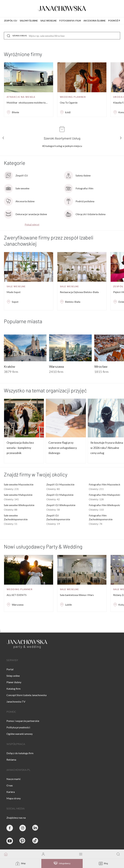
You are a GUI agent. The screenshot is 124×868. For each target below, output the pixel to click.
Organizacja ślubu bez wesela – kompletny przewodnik (20, 448)
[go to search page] (118, 854)
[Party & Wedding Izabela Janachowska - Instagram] (23, 828)
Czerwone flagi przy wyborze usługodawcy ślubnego (63, 448)
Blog (103, 863)
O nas (10, 785)
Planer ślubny (14, 682)
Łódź (68, 112)
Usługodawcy (62, 863)
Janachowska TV (16, 701)
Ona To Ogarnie (69, 102)
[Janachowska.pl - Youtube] (10, 841)
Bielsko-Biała (73, 302)
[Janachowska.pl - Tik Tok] (36, 841)
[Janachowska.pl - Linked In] (36, 828)
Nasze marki (13, 779)
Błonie (15, 112)
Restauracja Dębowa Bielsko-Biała (79, 292)
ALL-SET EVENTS (17, 595)
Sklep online (13, 676)
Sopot (15, 302)
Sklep (21, 864)
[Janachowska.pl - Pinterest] (23, 841)
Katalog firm (13, 689)
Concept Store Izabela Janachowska (26, 695)
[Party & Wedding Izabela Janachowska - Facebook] (10, 828)
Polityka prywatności (18, 727)
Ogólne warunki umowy (20, 734)
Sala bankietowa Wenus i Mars (77, 595)
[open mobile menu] (81, 854)
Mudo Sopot (14, 292)
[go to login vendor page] (43, 854)
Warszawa (18, 605)
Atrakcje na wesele (21, 97)
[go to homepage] (6, 854)
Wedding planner (73, 97)
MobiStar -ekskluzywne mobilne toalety (27, 102)
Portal (10, 669)
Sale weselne (16, 286)
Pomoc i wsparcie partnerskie (23, 721)
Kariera (11, 792)
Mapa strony (14, 798)
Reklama (11, 760)
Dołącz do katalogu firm (20, 753)
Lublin (68, 605)
